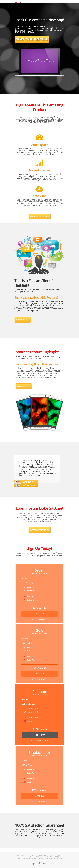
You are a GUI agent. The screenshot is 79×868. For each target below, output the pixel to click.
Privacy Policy (59, 858)
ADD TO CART (39, 614)
